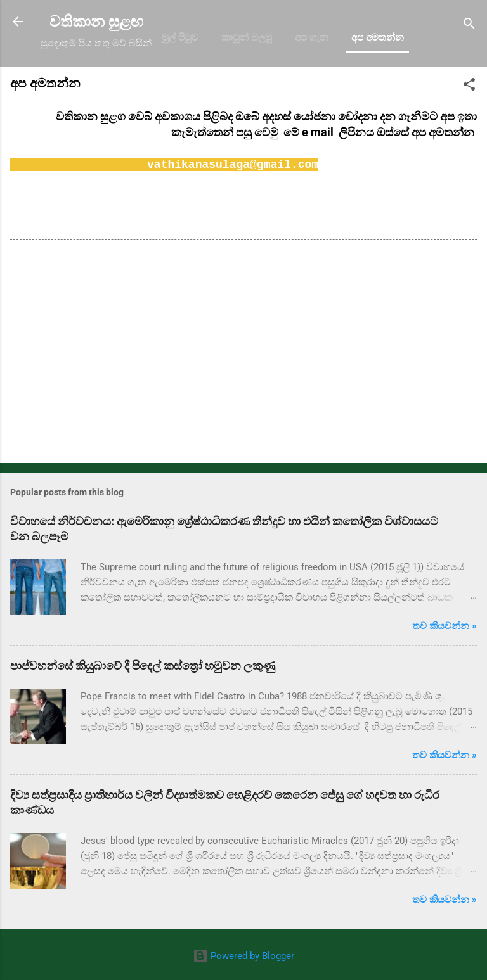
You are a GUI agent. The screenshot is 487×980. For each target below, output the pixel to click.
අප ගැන (312, 37)
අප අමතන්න (378, 37)
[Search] (469, 26)
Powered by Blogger (243, 956)
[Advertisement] (243, 354)
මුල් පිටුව (180, 37)
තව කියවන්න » (445, 626)
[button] (469, 86)
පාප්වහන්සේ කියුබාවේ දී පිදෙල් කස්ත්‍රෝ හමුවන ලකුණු (143, 665)
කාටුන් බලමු (247, 37)
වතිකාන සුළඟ (96, 22)
